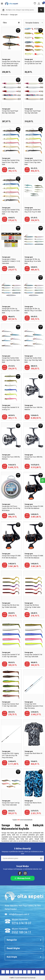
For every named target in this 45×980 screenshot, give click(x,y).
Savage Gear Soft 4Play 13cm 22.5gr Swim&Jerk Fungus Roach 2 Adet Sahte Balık (11, 64)
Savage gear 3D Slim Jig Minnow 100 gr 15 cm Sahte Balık (33, 311)
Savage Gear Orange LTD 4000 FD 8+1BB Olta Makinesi (34, 557)
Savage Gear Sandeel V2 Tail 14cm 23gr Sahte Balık (33, 656)
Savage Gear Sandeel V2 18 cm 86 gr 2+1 (10, 408)
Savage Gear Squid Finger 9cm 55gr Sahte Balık (33, 112)
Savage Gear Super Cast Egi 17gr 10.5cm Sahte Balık (11, 804)
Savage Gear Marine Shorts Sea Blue (33, 804)
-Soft (11, 978)
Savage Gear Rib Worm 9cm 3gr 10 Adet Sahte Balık (11, 606)
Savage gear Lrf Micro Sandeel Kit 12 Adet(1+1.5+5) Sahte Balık (11, 261)
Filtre (11, 23)
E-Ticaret (16, 978)
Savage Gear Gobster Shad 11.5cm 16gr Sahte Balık (10, 705)
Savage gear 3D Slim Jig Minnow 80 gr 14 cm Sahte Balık (33, 261)
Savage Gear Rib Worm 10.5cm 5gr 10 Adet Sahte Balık (32, 607)
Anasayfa (4, 15)
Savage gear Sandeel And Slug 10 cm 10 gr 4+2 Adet (33, 211)
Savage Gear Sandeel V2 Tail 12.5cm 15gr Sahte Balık (11, 656)
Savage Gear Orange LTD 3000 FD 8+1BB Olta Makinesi (11, 557)
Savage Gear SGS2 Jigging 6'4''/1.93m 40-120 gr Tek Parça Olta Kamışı (10, 755)
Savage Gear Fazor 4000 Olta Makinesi (33, 458)
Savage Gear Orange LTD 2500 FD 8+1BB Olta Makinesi (34, 507)
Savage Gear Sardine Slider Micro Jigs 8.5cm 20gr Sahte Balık (11, 360)
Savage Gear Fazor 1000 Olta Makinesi (33, 408)
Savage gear (6, 59)
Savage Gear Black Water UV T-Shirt (33, 754)
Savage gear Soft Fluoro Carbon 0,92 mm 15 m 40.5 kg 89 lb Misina (11, 508)
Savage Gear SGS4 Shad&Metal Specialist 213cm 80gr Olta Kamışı (34, 706)
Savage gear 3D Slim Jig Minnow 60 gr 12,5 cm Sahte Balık (11, 311)
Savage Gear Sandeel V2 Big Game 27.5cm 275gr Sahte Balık (33, 162)
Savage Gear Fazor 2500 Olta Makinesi (11, 458)
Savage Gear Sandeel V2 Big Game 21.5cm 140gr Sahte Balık (11, 212)
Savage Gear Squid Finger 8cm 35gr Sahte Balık (10, 112)
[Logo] (24, 896)
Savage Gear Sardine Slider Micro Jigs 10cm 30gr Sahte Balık (33, 360)
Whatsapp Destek (22, 878)
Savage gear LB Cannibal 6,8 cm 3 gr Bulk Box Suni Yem (33, 62)
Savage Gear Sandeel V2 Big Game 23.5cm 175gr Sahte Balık (11, 162)
